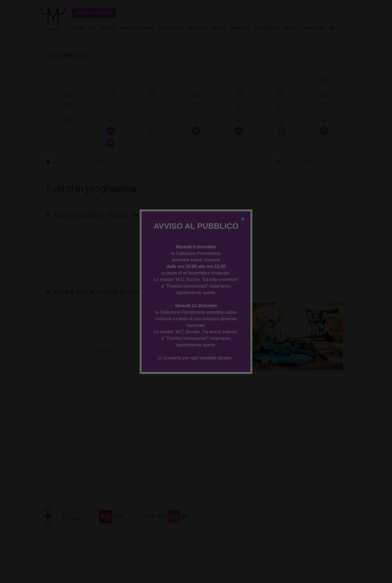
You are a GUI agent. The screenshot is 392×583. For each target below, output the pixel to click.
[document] (196, 291)
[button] (243, 219)
